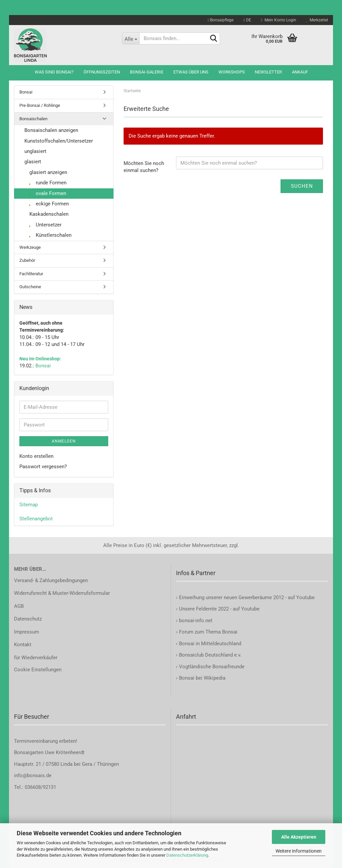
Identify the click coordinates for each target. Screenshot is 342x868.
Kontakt (23, 645)
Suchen (302, 186)
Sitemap (29, 505)
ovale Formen (48, 193)
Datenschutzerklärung (187, 855)
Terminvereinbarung (37, 741)
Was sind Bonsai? (54, 72)
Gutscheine (30, 287)
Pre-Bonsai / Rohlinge (40, 105)
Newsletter (268, 72)
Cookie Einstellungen (38, 670)
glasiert (33, 162)
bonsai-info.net (195, 621)
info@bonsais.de (33, 775)
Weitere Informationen (299, 851)
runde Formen (48, 183)
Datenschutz (28, 619)
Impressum (27, 632)
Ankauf (300, 72)
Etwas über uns (191, 72)
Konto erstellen (36, 456)
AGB (19, 606)
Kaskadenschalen (49, 214)
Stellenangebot (36, 519)
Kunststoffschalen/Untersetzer (59, 141)
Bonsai (26, 92)
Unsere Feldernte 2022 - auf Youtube (219, 609)
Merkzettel (317, 20)
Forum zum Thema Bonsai (208, 632)
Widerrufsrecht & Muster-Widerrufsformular (62, 593)
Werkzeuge (30, 247)
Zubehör (27, 260)
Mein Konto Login (279, 20)
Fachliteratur (31, 274)
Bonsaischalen (33, 119)
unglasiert (35, 151)
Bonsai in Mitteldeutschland (210, 644)
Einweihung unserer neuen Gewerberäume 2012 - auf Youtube (247, 597)
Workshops (232, 72)
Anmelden (64, 441)
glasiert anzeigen (48, 172)
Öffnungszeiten (102, 72)
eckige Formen (49, 204)
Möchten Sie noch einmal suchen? (144, 167)
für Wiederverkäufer (36, 658)
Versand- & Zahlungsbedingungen (51, 580)
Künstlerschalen (50, 235)
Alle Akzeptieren (299, 837)
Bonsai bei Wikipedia (202, 678)
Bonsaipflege (221, 20)
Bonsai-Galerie (147, 72)
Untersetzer (45, 225)
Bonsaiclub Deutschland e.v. (210, 655)
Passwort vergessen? (43, 467)
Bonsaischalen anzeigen (51, 130)
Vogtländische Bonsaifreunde (212, 667)
